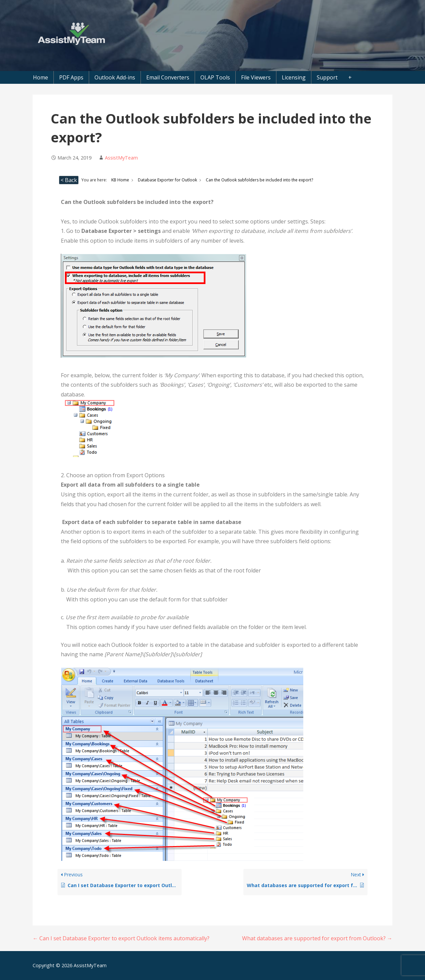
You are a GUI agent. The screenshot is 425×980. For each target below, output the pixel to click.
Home (41, 77)
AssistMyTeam (121, 158)
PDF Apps (71, 77)
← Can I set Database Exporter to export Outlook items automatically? (121, 938)
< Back (69, 180)
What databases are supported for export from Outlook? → (317, 938)
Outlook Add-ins (115, 77)
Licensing (294, 77)
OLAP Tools (215, 77)
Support (327, 77)
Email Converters (168, 77)
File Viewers (256, 77)
